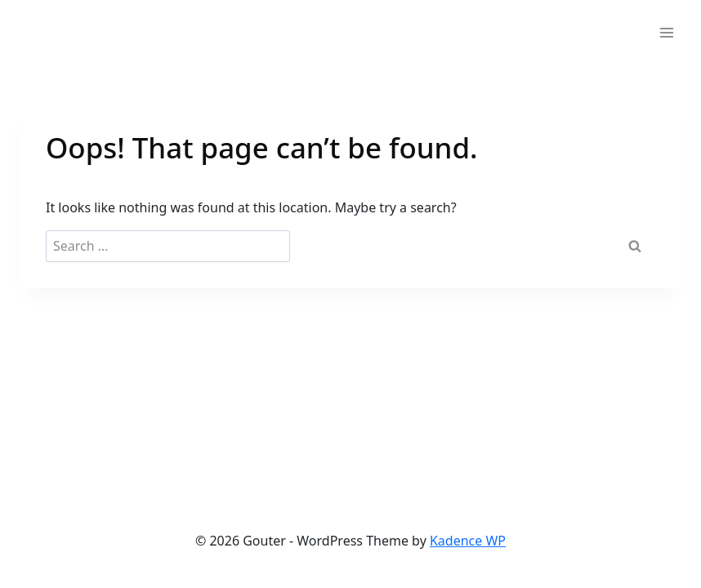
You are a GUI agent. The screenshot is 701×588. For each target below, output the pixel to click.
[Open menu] (666, 32)
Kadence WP (468, 541)
